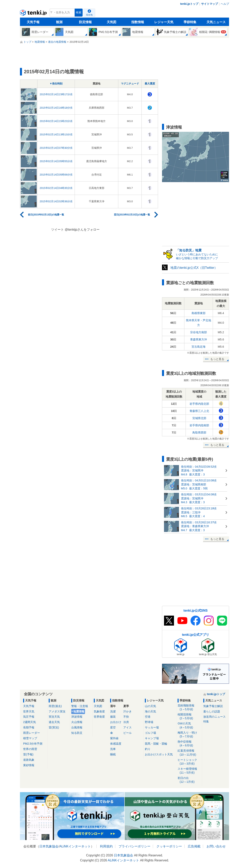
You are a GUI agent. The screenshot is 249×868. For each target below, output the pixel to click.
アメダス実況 (57, 711)
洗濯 (113, 711)
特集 (206, 721)
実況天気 (54, 717)
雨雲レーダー (32, 733)
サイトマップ (209, 4)
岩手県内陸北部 (199, 404)
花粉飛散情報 (189, 708)
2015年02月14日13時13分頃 (56, 134)
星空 (113, 727)
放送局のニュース (214, 717)
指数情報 (138, 22)
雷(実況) (54, 727)
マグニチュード (130, 84)
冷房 (126, 722)
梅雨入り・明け (189, 735)
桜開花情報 (189, 717)
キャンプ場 (152, 738)
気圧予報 (29, 717)
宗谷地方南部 (199, 332)
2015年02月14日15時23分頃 (56, 121)
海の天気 (150, 711)
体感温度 (116, 744)
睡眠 (113, 754)
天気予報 (33, 22)
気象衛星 (99, 711)
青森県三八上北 (199, 411)
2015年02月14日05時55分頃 (56, 161)
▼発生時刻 (56, 84)
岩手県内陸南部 (199, 425)
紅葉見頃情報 (189, 753)
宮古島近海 (199, 347)
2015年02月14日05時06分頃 (56, 175)
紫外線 (114, 738)
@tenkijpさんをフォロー (82, 230)
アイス (127, 727)
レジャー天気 (164, 22)
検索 (79, 12)
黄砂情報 (29, 765)
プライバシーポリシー (134, 846)
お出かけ (116, 722)
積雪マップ (30, 738)
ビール (127, 733)
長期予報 (29, 727)
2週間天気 (30, 722)
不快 (126, 717)
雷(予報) (28, 754)
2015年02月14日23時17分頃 (56, 94)
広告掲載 (194, 846)
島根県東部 (199, 313)
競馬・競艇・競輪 (156, 744)
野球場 (149, 722)
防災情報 (85, 22)
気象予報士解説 (213, 706)
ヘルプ (225, 4)
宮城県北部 (199, 418)
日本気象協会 (49, 846)
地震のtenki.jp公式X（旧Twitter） (194, 268)
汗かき (127, 711)
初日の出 (189, 780)
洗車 (113, 749)
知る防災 (77, 733)
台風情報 (77, 727)
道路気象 (29, 760)
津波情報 (77, 717)
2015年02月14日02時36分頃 (56, 201)
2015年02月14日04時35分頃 (56, 188)
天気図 (112, 22)
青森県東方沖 (199, 339)
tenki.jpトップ (189, 4)
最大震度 (150, 84)
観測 (59, 22)
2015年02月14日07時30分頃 (56, 148)
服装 (113, 717)
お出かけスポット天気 (159, 754)
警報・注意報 (80, 706)
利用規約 (106, 846)
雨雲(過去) (55, 706)
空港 (148, 717)
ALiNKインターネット (75, 846)
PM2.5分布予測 (33, 744)
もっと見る (217, 359)
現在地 (89, 15)
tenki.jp (34, 14)
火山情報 (77, 722)
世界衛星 (99, 717)
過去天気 (54, 722)
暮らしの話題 (212, 711)
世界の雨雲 (30, 749)
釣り (148, 749)
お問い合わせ (216, 846)
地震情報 (79, 711)
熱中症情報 (189, 744)
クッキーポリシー (169, 846)
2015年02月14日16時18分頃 (56, 108)
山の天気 (150, 706)
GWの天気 (189, 726)
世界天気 (29, 711)
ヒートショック (189, 762)
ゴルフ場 (150, 733)
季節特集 (190, 22)
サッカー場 (152, 727)
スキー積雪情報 (189, 771)
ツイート (57, 230)
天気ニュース (216, 22)
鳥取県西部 (199, 433)
